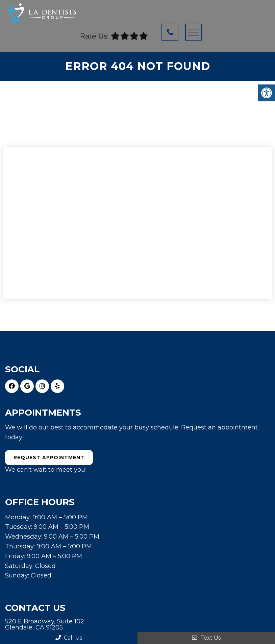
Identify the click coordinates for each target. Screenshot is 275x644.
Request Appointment (49, 457)
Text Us (206, 638)
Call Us (69, 638)
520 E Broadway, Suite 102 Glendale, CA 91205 (45, 624)
